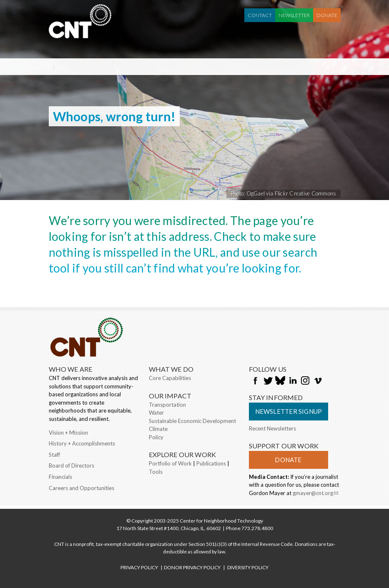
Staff (54, 455)
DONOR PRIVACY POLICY (192, 567)
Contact (260, 15)
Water (156, 413)
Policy (156, 437)
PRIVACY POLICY (139, 567)
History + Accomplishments (82, 443)
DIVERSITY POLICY (248, 567)
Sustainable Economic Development (192, 421)
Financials (60, 477)
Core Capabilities (170, 378)
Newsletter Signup (289, 411)
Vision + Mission (68, 433)
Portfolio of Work (170, 463)
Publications (211, 463)
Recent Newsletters (272, 428)
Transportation (167, 405)
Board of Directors (72, 465)
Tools (156, 472)
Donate (327, 15)
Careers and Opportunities (82, 488)
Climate (158, 429)
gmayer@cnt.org (315, 494)
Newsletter (294, 15)
